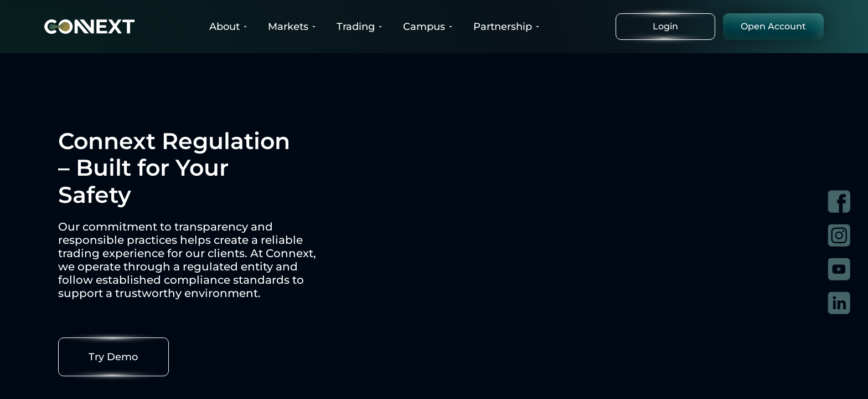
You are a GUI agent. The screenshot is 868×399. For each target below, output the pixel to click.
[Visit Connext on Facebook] (839, 201)
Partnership (507, 27)
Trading (360, 27)
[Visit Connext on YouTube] (839, 269)
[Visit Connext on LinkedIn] (839, 303)
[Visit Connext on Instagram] (839, 235)
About (229, 27)
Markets (293, 27)
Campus (428, 27)
